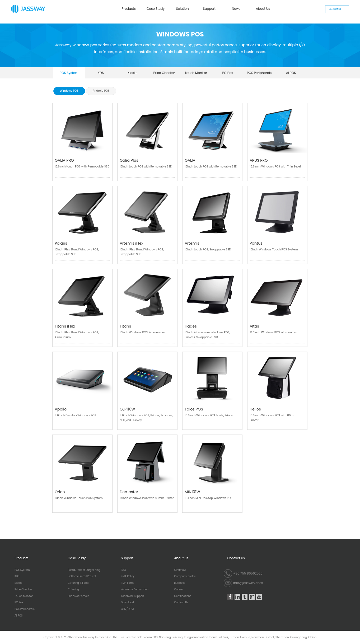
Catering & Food (78, 583)
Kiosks (132, 73)
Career (178, 590)
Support (209, 9)
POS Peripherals (259, 73)
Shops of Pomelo (78, 596)
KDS (101, 73)
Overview (180, 570)
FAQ (123, 570)
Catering (73, 590)
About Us (263, 9)
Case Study (156, 9)
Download (127, 603)
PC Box (227, 73)
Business (180, 583)
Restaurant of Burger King (84, 570)
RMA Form (127, 583)
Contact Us (181, 603)
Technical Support (133, 596)
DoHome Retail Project (82, 576)
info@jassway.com (248, 583)
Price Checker (164, 73)
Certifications (183, 596)
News (236, 9)
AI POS (291, 73)
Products (129, 9)
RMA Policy (128, 576)
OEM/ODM (127, 609)
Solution (183, 9)
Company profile (185, 576)
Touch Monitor (196, 73)
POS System (69, 73)
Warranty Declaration (135, 590)
